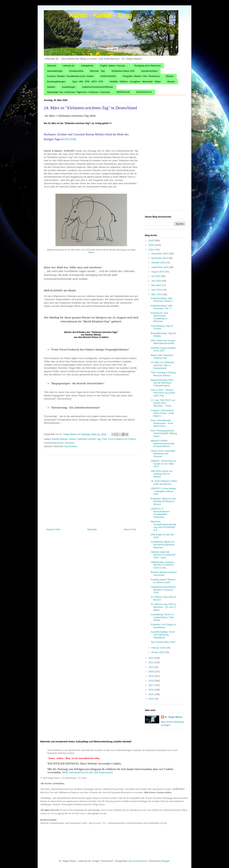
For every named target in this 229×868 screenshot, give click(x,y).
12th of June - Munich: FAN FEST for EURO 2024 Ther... (163, 393)
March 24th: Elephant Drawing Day (162, 357)
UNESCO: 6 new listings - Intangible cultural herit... (163, 491)
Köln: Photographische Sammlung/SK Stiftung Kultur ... (164, 433)
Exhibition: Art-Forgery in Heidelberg (163, 626)
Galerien (51, 87)
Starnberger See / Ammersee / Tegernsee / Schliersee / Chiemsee (78, 92)
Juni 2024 (157, 281)
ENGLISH (69, 139)
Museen (171, 82)
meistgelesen (87, 66)
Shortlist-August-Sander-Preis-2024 (163, 349)
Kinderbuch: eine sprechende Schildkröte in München (159, 317)
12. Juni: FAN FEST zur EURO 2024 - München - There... (163, 403)
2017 (151, 685)
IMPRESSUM (123, 92)
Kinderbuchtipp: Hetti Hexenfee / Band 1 (162, 300)
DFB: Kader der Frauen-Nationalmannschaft (163, 342)
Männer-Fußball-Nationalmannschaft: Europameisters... (163, 443)
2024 (151, 250)
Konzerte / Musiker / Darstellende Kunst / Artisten (70, 76)
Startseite (52, 66)
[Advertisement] (91, 490)
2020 (151, 672)
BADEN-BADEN (108, 76)
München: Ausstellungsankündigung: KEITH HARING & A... (163, 526)
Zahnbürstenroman (54, 443)
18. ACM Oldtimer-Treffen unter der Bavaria (164, 483)
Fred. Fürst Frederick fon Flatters (119, 439)
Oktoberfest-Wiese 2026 (123, 71)
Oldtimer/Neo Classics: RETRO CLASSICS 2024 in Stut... (162, 565)
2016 (151, 690)
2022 (151, 662)
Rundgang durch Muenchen (148, 66)
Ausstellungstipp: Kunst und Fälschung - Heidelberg (163, 635)
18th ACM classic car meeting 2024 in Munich (161, 474)
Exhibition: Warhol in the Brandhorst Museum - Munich (163, 501)
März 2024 (157, 294)
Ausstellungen (68, 87)
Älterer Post (130, 529)
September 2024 (160, 267)
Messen (170, 76)
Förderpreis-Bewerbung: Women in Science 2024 (163, 590)
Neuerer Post (53, 529)
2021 (151, 667)
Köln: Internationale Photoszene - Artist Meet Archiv (162, 423)
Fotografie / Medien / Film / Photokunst (141, 76)
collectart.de (69, 66)
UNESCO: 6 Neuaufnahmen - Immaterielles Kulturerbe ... (161, 513)
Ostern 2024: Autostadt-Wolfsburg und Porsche (163, 454)
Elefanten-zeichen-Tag (89, 439)
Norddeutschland (149, 71)
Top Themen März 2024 (163, 642)
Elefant (73, 439)
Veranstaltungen (55, 71)
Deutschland (70, 446)
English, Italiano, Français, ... (114, 66)
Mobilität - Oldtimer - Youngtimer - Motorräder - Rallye (135, 82)
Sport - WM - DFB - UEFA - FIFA (88, 82)
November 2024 (160, 258)
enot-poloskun (140, 861)
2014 (151, 699)
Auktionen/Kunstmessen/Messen (98, 87)
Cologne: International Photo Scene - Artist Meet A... (162, 413)
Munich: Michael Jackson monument (164, 574)
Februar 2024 (159, 648)
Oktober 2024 (159, 263)
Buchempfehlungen (56, 82)
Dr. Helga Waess (174, 717)
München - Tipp (97, 71)
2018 (151, 681)
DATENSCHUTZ (144, 92)
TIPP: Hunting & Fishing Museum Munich (163, 374)
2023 (151, 658)
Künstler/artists (76, 71)
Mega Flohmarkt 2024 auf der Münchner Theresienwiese (162, 383)
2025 (151, 245)
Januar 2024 (158, 652)
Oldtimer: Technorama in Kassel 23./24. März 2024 (163, 464)
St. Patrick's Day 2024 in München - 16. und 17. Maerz (164, 607)
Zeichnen (70, 443)
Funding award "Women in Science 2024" (163, 581)
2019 (151, 676)
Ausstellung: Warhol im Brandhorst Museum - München (163, 545)
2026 (151, 240)
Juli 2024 (156, 276)
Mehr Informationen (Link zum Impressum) (87, 772)
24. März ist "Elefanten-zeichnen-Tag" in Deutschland (163, 365)
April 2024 (157, 290)
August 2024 (158, 272)
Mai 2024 (156, 285)
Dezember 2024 (160, 254)
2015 (151, 694)
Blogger (165, 861)
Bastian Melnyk (60, 439)
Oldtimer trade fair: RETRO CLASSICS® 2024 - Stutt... (163, 555)
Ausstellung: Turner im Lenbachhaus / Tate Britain (162, 617)
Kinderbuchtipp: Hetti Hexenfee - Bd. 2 (161, 307)
